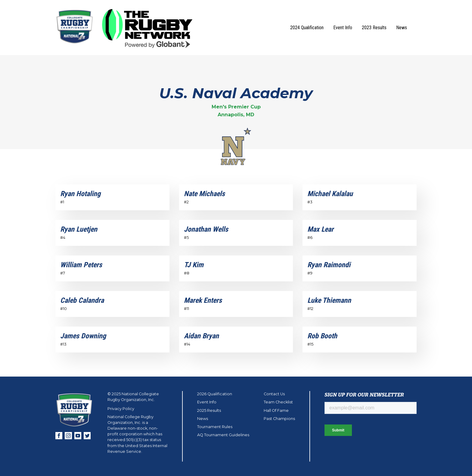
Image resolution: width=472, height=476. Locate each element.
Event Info (343, 28)
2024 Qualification (307, 28)
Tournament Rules (215, 427)
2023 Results (374, 28)
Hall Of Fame (276, 410)
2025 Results (209, 410)
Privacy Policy (121, 409)
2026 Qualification (215, 394)
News (402, 28)
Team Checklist (278, 402)
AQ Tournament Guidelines (223, 435)
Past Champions (279, 419)
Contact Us (274, 394)
